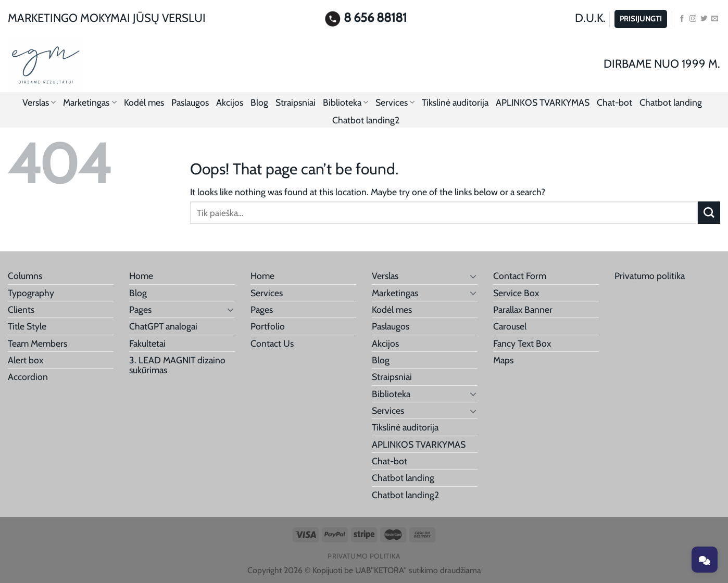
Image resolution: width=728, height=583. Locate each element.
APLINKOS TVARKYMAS (543, 102)
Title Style (27, 326)
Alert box (26, 360)
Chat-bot (614, 102)
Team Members (37, 343)
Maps (503, 360)
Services (395, 102)
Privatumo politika (650, 276)
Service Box (516, 293)
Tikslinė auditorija (455, 102)
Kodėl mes (144, 102)
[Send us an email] (715, 19)
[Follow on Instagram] (693, 19)
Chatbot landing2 (366, 120)
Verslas (39, 102)
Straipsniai (296, 102)
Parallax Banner (523, 309)
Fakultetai (147, 343)
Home (141, 276)
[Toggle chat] (705, 560)
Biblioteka (346, 102)
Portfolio (268, 326)
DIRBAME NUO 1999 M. (662, 64)
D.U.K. (590, 18)
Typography (31, 293)
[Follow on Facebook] (682, 19)
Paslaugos (190, 102)
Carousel (510, 326)
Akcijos (230, 102)
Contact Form (520, 276)
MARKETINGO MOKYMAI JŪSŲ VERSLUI (107, 18)
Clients (21, 309)
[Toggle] (230, 309)
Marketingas (90, 102)
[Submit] (709, 213)
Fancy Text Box (522, 343)
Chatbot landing (671, 102)
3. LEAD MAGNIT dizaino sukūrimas (177, 365)
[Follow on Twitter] (704, 19)
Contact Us (272, 343)
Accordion (28, 377)
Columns (25, 276)
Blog (259, 102)
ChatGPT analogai (163, 326)
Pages (140, 309)
